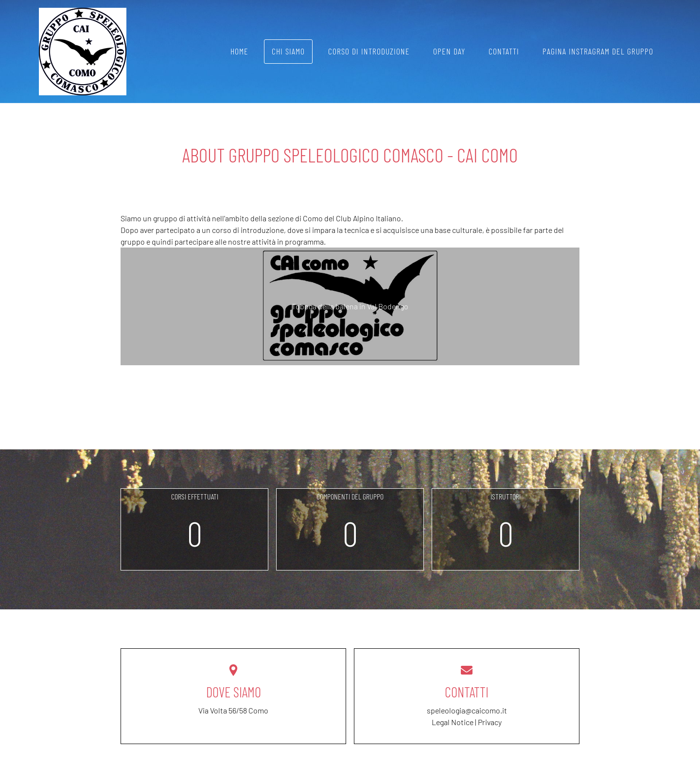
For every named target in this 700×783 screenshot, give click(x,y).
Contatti (504, 51)
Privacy (490, 722)
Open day (449, 51)
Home (239, 51)
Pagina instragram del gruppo (598, 51)
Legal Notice (453, 722)
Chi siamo (288, 51)
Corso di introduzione (369, 51)
